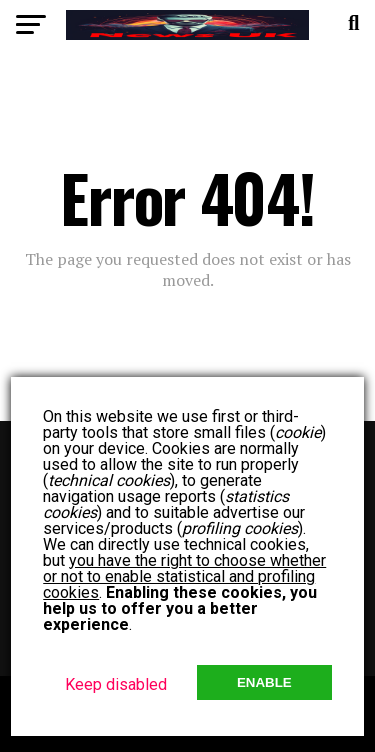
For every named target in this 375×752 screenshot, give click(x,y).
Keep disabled (116, 684)
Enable (264, 682)
